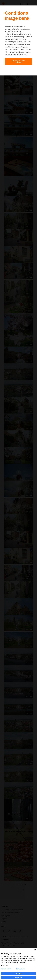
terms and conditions (17, 44)
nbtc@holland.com (21, 55)
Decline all (19, 978)
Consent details (6, 969)
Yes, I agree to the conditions (18, 61)
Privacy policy (20, 969)
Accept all (19, 974)
